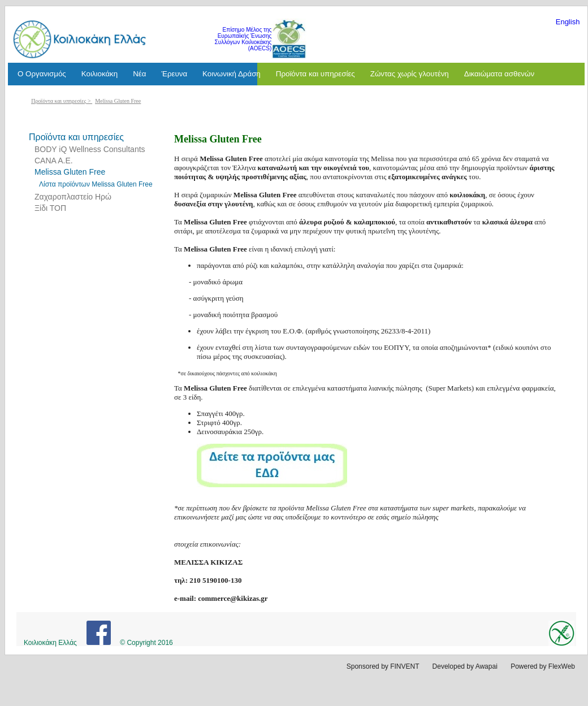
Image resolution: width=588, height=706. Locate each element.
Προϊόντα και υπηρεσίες (59, 101)
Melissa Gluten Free (118, 101)
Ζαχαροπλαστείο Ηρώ (73, 197)
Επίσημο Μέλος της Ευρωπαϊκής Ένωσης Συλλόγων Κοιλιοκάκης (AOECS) (243, 39)
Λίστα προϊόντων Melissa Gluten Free (96, 184)
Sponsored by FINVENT (383, 666)
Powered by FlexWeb (543, 666)
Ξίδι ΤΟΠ (50, 208)
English (568, 22)
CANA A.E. (54, 161)
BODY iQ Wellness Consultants (90, 149)
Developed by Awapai (465, 666)
